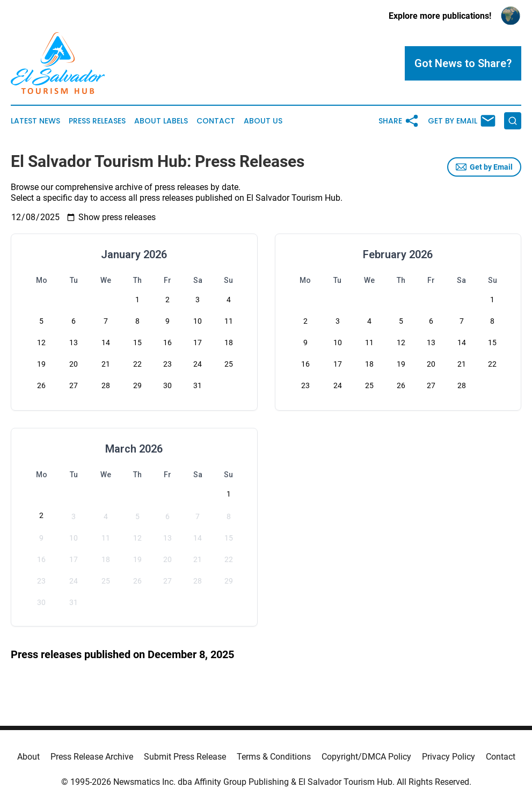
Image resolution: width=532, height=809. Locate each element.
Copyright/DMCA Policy (366, 757)
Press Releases (97, 121)
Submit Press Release (185, 757)
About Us (263, 121)
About (28, 757)
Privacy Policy (449, 757)
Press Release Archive (92, 757)
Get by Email (484, 167)
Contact (216, 121)
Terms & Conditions (274, 757)
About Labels (161, 121)
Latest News (35, 121)
